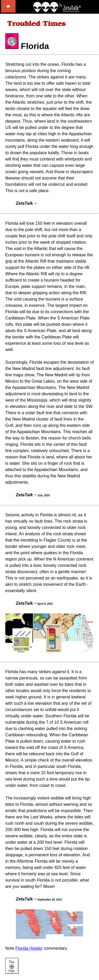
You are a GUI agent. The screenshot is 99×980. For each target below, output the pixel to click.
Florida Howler (29, 948)
